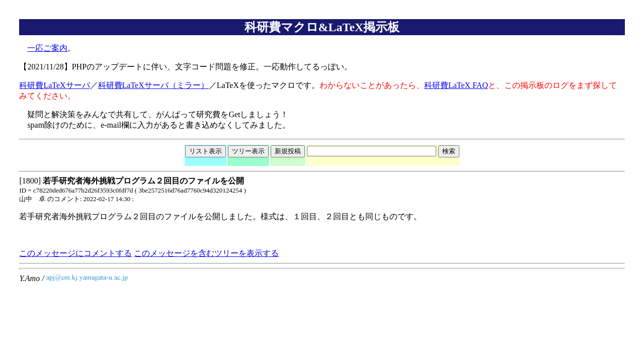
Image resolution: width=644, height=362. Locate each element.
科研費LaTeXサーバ (54, 85)
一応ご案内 (47, 48)
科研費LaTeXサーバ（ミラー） (153, 85)
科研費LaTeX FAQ (456, 85)
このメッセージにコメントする (75, 253)
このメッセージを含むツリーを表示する (206, 253)
